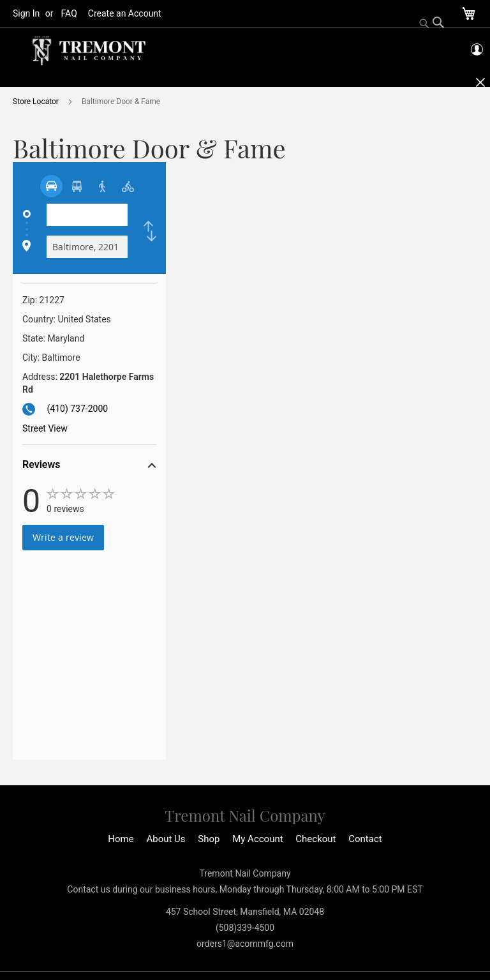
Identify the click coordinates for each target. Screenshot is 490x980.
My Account (257, 839)
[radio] (51, 186)
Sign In (26, 13)
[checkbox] (150, 231)
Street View (45, 428)
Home (121, 839)
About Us (166, 839)
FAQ (69, 13)
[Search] (432, 24)
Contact (365, 839)
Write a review (63, 537)
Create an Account (125, 13)
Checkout (316, 839)
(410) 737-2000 (77, 409)
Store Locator (37, 102)
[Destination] (87, 247)
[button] (89, 467)
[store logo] (89, 51)
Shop (209, 839)
